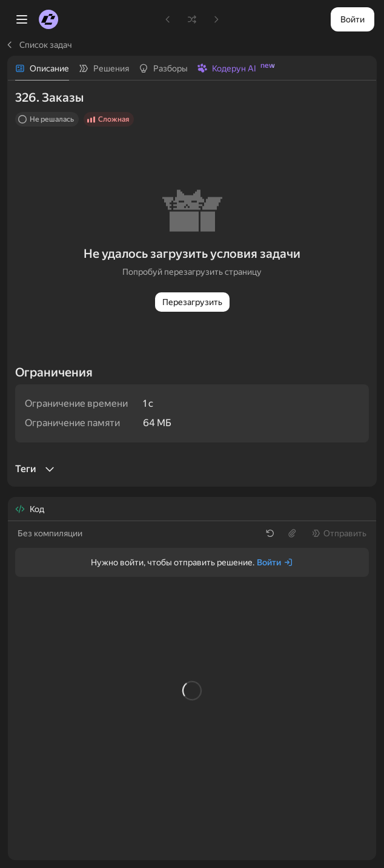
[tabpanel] (192, 283)
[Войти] (275, 562)
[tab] (42, 68)
